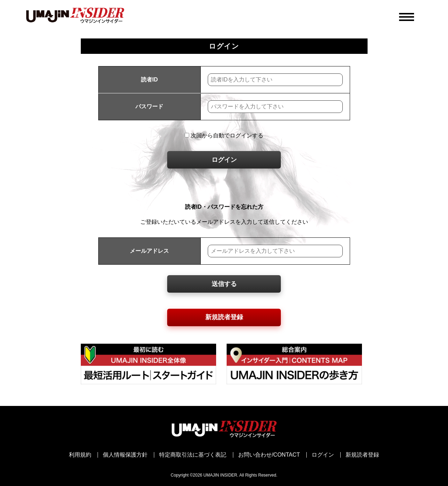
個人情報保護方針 (125, 455)
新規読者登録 (224, 317)
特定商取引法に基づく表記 (193, 455)
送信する (224, 284)
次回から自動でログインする (224, 135)
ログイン (224, 160)
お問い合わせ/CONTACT (269, 455)
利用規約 (80, 455)
